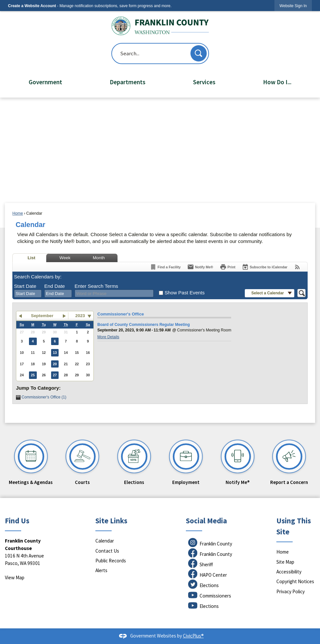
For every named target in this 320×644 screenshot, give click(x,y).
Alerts (101, 570)
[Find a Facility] (165, 267)
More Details (108, 337)
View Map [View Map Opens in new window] (15, 577)
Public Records (111, 561)
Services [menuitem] (204, 82)
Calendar (105, 541)
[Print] (228, 267)
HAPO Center (213, 575)
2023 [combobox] (80, 316)
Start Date (25, 286)
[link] (293, 6)
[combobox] (28, 294)
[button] (199, 53)
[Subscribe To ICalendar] (265, 267)
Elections (209, 585)
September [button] (42, 316)
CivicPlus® (193, 636)
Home (18, 213)
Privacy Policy (291, 591)
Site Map (285, 562)
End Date (55, 286)
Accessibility (289, 572)
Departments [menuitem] (128, 82)
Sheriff (206, 564)
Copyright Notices (295, 581)
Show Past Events (184, 293)
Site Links (111, 521)
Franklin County (216, 544)
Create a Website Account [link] (32, 6)
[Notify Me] (200, 267)
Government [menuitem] (45, 82)
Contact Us (107, 551)
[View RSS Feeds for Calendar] (297, 267)
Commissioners (215, 596)
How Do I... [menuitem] (277, 82)
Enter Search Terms (96, 286)
